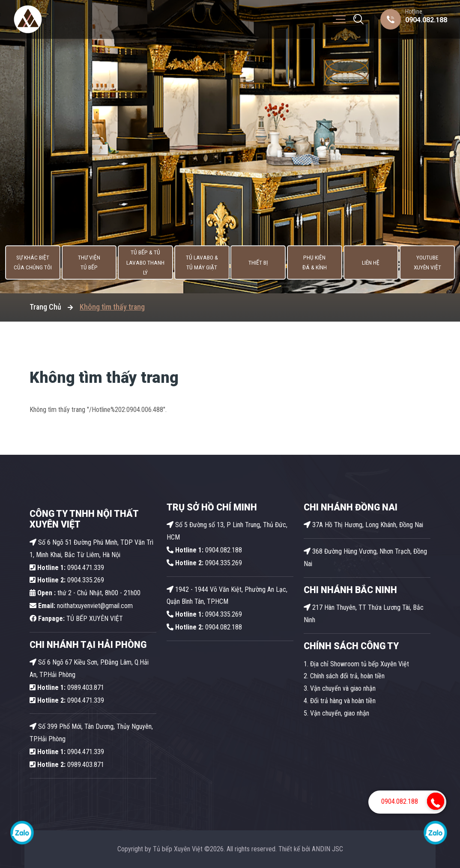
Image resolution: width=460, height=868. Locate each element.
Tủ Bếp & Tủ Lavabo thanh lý (143, 263)
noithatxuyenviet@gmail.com (81, 606)
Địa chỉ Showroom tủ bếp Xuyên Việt (360, 664)
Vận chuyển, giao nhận (340, 713)
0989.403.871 (67, 688)
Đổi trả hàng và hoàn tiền (343, 701)
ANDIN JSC (327, 849)
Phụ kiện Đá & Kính (317, 263)
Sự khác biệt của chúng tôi (28, 263)
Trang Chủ (45, 307)
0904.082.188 (426, 20)
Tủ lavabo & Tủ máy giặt (201, 263)
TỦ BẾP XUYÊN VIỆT (76, 619)
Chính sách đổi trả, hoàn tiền (347, 676)
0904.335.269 (86, 580)
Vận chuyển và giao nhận (343, 688)
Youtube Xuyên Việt (433, 263)
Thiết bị (259, 263)
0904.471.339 (67, 568)
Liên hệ (375, 263)
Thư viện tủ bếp (85, 263)
